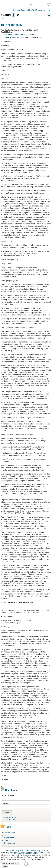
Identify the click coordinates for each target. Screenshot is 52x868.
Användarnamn (8, 795)
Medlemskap (35, 851)
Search (39, 10)
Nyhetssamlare (9, 843)
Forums (6, 835)
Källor (6, 840)
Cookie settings (9, 833)
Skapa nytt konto (10, 817)
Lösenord (6, 803)
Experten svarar (22, 851)
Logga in (47, 10)
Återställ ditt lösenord (11, 820)
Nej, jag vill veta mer (10, 865)
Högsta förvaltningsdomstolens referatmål (18, 34)
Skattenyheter (9, 851)
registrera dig (17, 37)
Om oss (45, 851)
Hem (3, 19)
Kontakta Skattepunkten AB (24, 10)
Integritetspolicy (9, 838)
